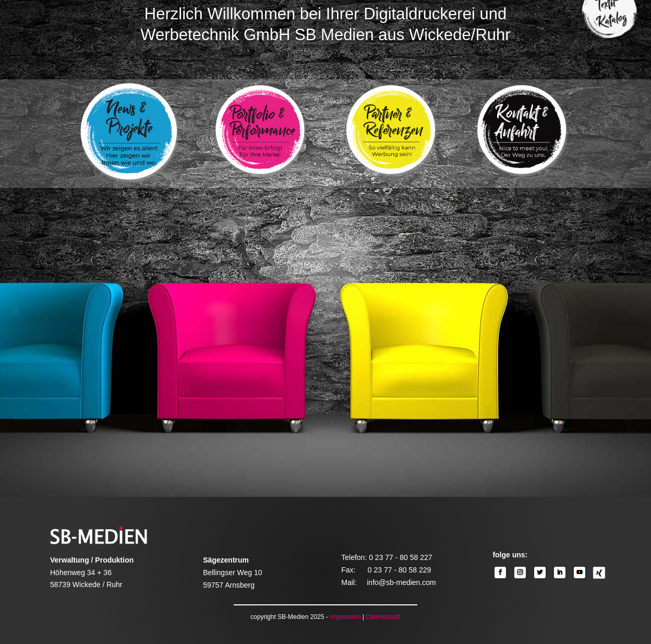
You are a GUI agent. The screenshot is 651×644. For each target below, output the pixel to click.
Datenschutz (383, 617)
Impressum (345, 617)
